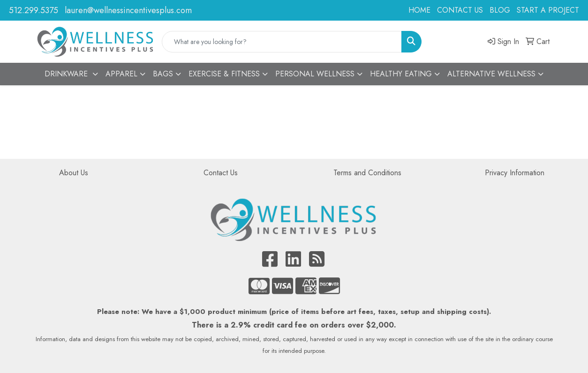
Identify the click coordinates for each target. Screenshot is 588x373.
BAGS (163, 74)
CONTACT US (460, 10)
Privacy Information (515, 173)
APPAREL (121, 74)
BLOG (500, 10)
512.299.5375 (34, 10)
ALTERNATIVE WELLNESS (491, 74)
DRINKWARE (67, 74)
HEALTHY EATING (401, 74)
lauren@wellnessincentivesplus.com (128, 10)
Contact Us (221, 173)
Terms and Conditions (367, 173)
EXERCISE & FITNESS (224, 74)
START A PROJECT (548, 10)
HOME (419, 10)
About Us (74, 173)
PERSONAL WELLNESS (315, 74)
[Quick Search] (282, 42)
